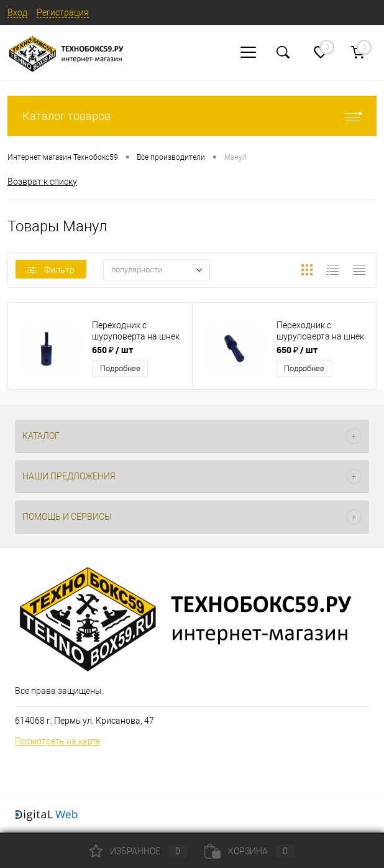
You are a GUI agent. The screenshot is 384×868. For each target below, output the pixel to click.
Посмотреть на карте (57, 741)
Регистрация (63, 12)
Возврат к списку (42, 182)
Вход (17, 12)
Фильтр (51, 270)
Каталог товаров (192, 116)
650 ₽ (112, 350)
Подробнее (120, 368)
